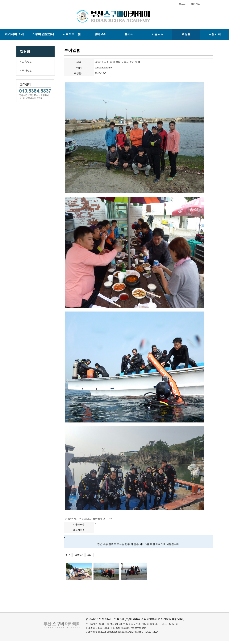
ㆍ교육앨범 (26, 62)
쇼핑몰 (186, 34)
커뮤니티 (157, 34)
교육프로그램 (72, 34)
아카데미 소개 (14, 34)
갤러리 (129, 34)
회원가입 (195, 4)
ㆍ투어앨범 (26, 71)
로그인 (183, 4)
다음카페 (215, 34)
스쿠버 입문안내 (43, 34)
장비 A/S (100, 34)
